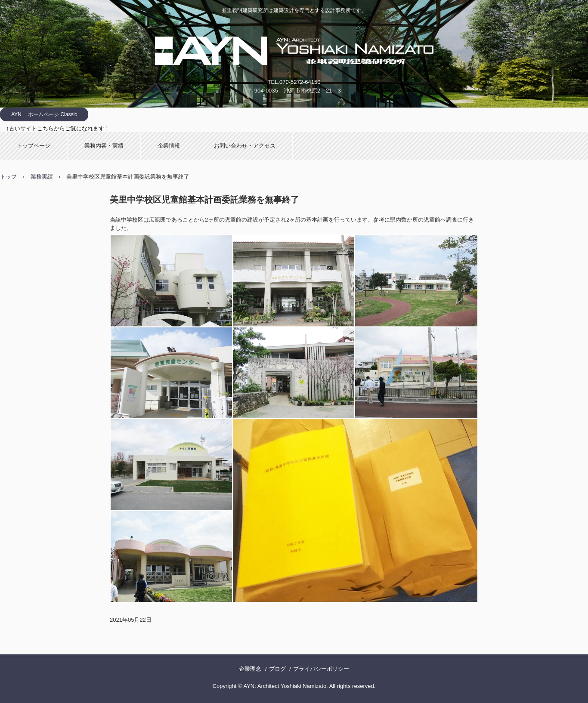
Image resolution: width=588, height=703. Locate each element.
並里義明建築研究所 (294, 51)
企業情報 (169, 146)
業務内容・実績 (104, 146)
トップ (8, 177)
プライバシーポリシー (321, 669)
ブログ (277, 669)
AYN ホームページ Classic (44, 114)
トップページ (34, 146)
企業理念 (250, 669)
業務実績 (42, 177)
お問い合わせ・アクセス (245, 146)
